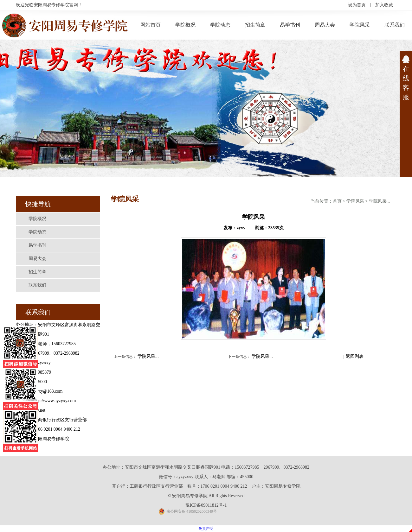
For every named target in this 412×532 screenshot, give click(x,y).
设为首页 (357, 5)
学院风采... (380, 201)
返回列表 (355, 356)
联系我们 (395, 25)
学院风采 (360, 25)
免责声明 (206, 529)
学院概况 (185, 25)
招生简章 (255, 25)
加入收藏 (384, 5)
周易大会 (325, 25)
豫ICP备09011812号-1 (206, 505)
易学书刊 (290, 25)
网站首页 (151, 25)
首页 (337, 201)
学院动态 (220, 25)
